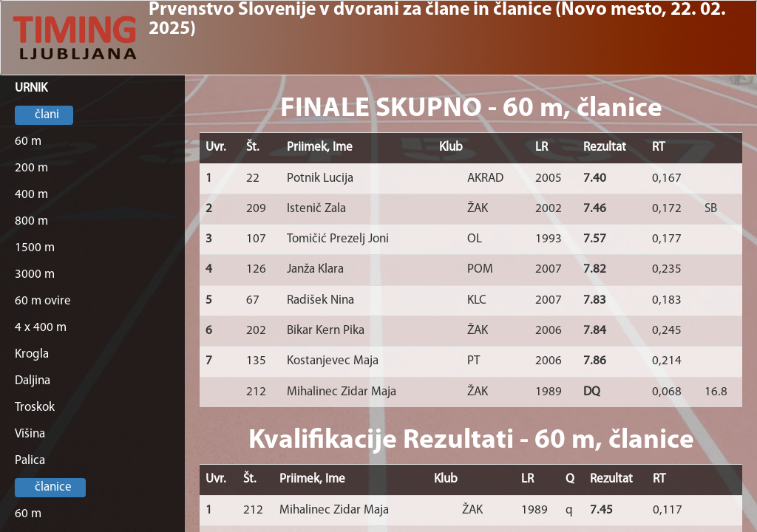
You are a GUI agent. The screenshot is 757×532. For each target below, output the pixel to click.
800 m (31, 221)
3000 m (35, 274)
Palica (30, 461)
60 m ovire (43, 301)
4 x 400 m (41, 328)
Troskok (35, 407)
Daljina (33, 381)
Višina (30, 434)
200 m (31, 168)
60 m (28, 141)
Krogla (32, 354)
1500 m (35, 248)
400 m (31, 195)
